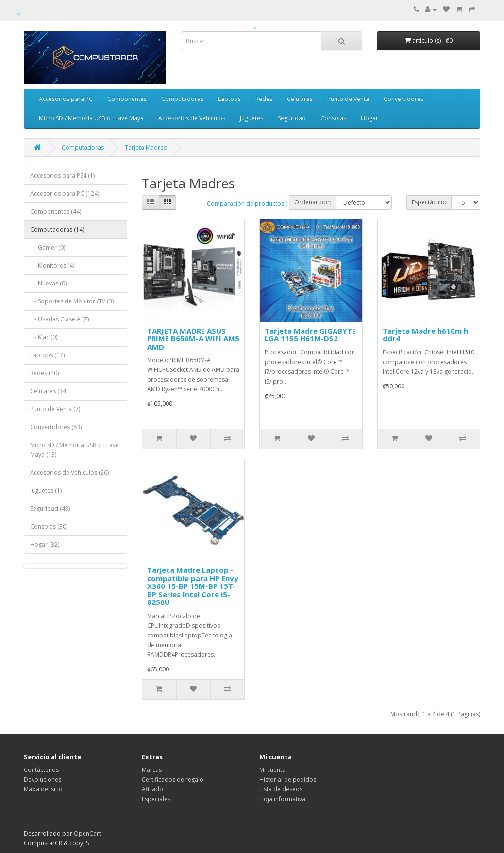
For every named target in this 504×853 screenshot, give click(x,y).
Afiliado (152, 789)
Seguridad (292, 118)
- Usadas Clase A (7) (59, 319)
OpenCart (87, 833)
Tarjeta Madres (146, 147)
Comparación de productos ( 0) (250, 204)
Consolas (333, 118)
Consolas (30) (49, 527)
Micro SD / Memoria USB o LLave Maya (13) (75, 450)
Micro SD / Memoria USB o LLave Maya (91, 118)
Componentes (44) (56, 211)
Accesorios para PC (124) (65, 193)
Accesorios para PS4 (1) (62, 176)
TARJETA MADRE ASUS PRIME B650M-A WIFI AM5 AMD (193, 339)
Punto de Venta (348, 99)
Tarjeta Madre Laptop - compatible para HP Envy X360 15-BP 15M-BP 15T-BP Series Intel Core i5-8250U (193, 586)
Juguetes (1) (46, 491)
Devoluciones (42, 779)
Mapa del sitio (43, 789)
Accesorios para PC (66, 99)
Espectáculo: (429, 202)
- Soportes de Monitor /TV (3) (72, 301)
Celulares (300, 99)
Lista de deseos (281, 789)
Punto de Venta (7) (55, 409)
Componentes (127, 99)
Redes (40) (44, 373)
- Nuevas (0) (48, 283)
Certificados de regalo (173, 779)
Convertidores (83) (56, 427)
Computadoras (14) (57, 229)
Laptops (229, 99)
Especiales (156, 799)
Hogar (370, 118)
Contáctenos (41, 770)
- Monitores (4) (52, 265)
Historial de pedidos (288, 779)
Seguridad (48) (50, 509)
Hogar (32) (45, 544)
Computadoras (182, 99)
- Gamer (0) (48, 247)
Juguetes (252, 118)
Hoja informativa (282, 799)
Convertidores (403, 99)
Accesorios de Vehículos (192, 118)
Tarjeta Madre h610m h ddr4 (425, 335)
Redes (264, 99)
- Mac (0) (44, 337)
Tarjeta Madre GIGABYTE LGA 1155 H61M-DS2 (310, 335)
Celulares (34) (49, 391)
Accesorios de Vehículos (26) (69, 473)
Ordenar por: (313, 202)
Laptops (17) (47, 355)
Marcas (152, 770)
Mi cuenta (272, 770)
